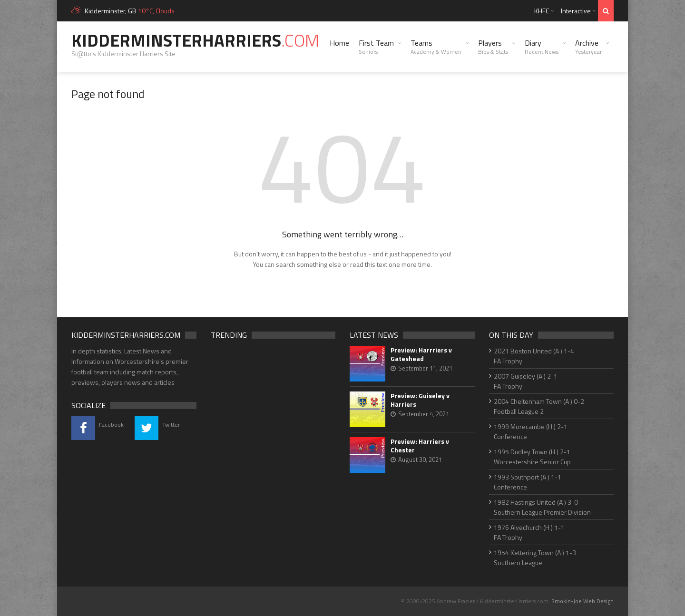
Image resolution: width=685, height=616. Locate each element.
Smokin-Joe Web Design (582, 601)
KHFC (542, 11)
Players (493, 47)
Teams (436, 47)
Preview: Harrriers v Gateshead (421, 354)
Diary (542, 47)
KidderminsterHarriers (195, 40)
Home (339, 43)
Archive (588, 47)
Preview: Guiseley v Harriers (420, 400)
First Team (376, 47)
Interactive (576, 11)
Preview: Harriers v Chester (420, 446)
